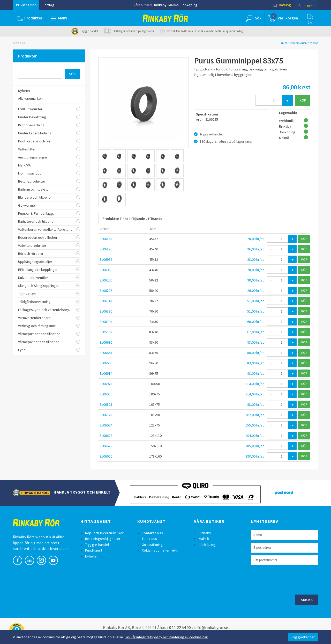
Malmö (174, 5)
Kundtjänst (94, 550)
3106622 (106, 436)
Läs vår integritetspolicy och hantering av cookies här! (166, 637)
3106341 (106, 301)
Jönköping (189, 5)
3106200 (106, 280)
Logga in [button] (306, 5)
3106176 (106, 249)
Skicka (307, 600)
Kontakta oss (153, 533)
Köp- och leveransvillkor (104, 533)
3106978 (106, 384)
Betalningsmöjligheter (103, 539)
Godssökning (153, 545)
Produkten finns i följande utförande (132, 219)
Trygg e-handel (97, 545)
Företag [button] (48, 5)
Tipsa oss (150, 539)
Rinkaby (160, 5)
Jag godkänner (303, 637)
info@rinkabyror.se (211, 627)
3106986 (106, 394)
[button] (59, 18)
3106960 (106, 270)
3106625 (106, 446)
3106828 (106, 415)
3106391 (106, 322)
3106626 (106, 456)
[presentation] (290, 579)
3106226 (106, 291)
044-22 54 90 (180, 627)
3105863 (106, 332)
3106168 (106, 239)
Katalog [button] (281, 5)
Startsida (19, 43)
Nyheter (92, 556)
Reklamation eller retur (160, 550)
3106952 (106, 259)
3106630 (106, 342)
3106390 (106, 311)
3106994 (106, 425)
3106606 (106, 363)
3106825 (106, 404)
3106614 (106, 373)
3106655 (106, 353)
